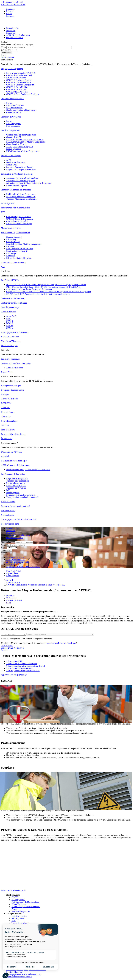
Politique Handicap (14, 972)
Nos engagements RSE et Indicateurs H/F (24, 974)
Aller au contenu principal (12, 2)
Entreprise (11, 33)
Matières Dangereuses (21, 911)
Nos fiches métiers (19, 916)
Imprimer (10, 596)
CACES (15, 897)
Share (9, 603)
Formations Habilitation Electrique (22, 664)
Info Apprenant (18, 918)
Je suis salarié (12, 564)
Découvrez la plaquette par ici (14, 890)
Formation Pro (12, 28)
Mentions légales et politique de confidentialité (26, 970)
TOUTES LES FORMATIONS (14, 675)
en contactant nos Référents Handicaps (59, 643)
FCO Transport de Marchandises (25, 902)
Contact (4, 650)
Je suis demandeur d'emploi (18, 562)
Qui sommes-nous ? (15, 38)
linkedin (10, 11)
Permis (14, 909)
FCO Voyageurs (18, 900)
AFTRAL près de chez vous (18, 35)
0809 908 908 (67, 647)
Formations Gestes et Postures (20, 668)
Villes (4, 47)
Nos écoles (11, 31)
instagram (10, 9)
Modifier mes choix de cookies (19, 977)
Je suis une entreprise (15, 557)
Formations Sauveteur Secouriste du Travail (26, 666)
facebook (10, 16)
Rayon (4, 50)
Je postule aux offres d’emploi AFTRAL (23, 567)
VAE (14, 921)
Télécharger (11, 598)
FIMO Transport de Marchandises (26, 907)
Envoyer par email (14, 600)
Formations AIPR (15, 661)
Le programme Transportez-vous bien (23, 671)
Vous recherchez (8, 44)
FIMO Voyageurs (19, 904)
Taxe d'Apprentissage (20, 923)
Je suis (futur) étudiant (16, 560)
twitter (9, 14)
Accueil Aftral (19, 4)
